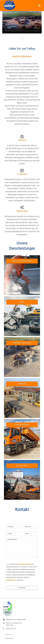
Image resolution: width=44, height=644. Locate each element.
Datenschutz (9, 638)
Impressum (8, 634)
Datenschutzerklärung (25, 564)
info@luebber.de (11, 580)
